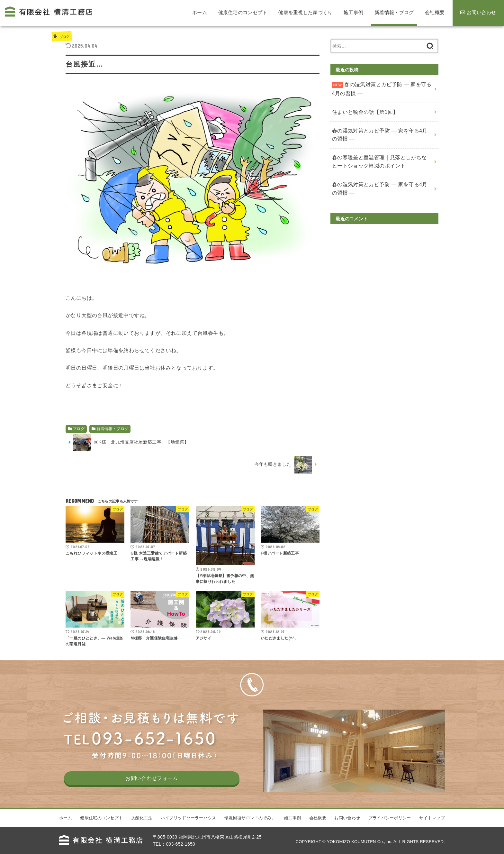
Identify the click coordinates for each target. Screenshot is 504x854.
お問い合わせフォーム (152, 793)
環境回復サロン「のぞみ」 (250, 827)
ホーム (66, 827)
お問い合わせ (347, 827)
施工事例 (292, 827)
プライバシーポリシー (390, 827)
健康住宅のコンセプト (101, 827)
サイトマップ (432, 827)
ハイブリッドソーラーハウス (189, 827)
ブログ (66, 36)
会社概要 (318, 827)
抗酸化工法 (142, 827)
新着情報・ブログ (112, 429)
